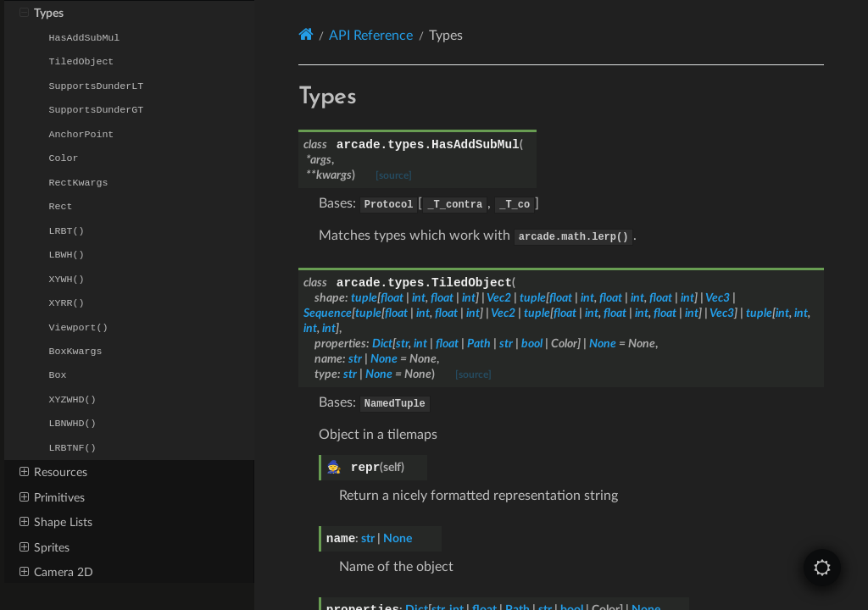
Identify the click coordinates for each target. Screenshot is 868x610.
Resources (53, 472)
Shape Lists (56, 522)
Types (42, 13)
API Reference (371, 36)
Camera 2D (56, 572)
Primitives (52, 497)
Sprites (45, 547)
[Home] (306, 35)
